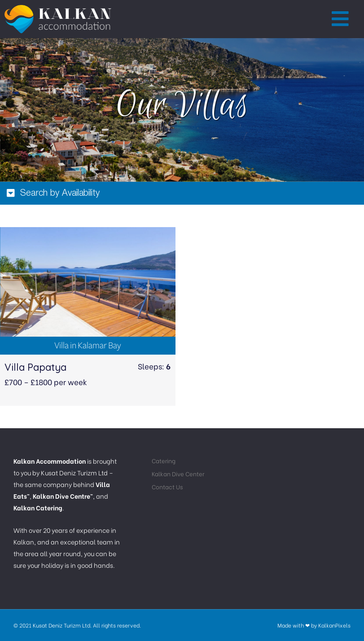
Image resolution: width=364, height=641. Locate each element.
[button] (341, 19)
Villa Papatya (35, 367)
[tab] (182, 193)
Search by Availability (60, 193)
